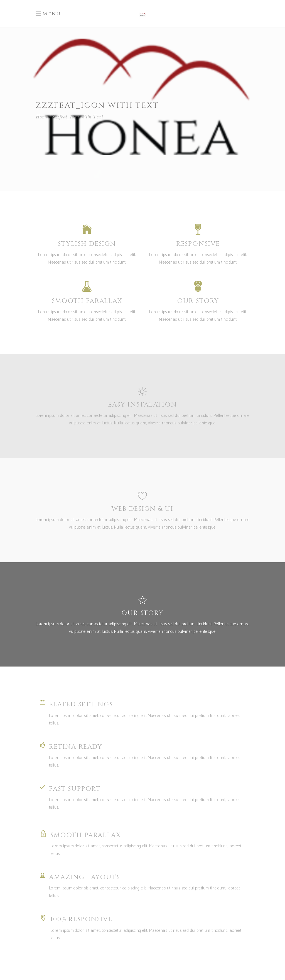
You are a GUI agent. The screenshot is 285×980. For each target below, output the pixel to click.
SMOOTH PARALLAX (86, 835)
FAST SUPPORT (75, 789)
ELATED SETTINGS (81, 705)
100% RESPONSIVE (81, 919)
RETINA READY (76, 747)
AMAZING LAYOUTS (84, 877)
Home (42, 117)
